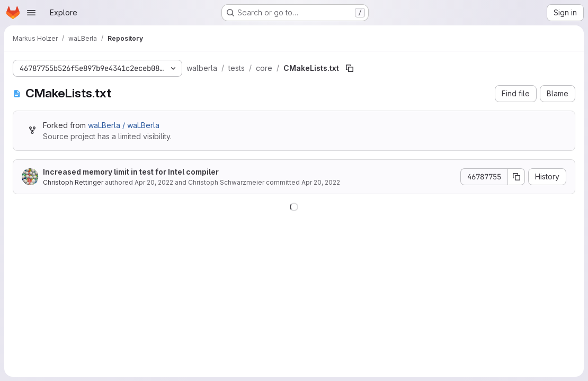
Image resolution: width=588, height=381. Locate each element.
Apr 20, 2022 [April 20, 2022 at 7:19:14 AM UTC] (154, 182)
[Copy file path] (350, 68)
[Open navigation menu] (31, 13)
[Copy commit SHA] (516, 177)
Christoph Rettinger (73, 182)
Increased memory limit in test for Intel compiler (131, 172)
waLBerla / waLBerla (124, 125)
